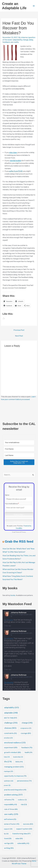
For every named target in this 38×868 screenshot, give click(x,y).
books (13, 595)
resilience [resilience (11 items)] (22, 800)
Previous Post (19, 330)
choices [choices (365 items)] (10, 728)
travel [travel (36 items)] (8, 839)
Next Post (19, 336)
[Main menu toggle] (34, 6)
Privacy (24, 532)
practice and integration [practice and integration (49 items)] (15, 790)
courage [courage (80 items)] (26, 733)
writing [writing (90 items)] (9, 848)
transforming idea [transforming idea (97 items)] (21, 834)
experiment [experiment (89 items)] (11, 748)
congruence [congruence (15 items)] (26, 728)
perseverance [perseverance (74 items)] (24, 781)
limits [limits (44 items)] (19, 762)
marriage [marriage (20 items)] (9, 771)
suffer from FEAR (16, 171)
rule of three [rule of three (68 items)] (11, 809)
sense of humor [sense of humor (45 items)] (12, 824)
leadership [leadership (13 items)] (18, 757)
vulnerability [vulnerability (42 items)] (23, 843)
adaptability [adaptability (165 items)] (12, 708)
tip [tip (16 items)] (6, 834)
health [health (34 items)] (29, 752)
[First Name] (19, 449)
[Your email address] (19, 443)
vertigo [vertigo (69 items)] (9, 843)
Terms (18, 532)
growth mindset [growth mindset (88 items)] (13, 752)
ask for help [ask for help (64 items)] (11, 718)
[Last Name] (19, 455)
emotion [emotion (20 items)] (8, 738)
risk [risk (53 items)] (24, 804)
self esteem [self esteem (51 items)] (10, 819)
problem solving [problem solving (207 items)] (13, 795)
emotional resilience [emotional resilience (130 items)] (15, 743)
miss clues (13, 152)
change (26, 40)
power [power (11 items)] (7, 785)
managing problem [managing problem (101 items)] (14, 767)
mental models (15, 161)
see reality (15, 42)
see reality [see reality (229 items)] (11, 814)
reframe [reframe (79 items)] (9, 800)
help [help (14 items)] (7, 757)
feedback (6, 42)
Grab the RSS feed (19, 541)
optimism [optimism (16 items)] (9, 781)
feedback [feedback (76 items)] (27, 748)
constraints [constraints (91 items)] (10, 733)
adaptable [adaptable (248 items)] (11, 713)
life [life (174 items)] (8, 762)
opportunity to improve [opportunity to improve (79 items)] (15, 776)
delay (31, 40)
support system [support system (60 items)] (24, 829)
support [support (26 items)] (8, 829)
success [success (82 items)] (28, 824)
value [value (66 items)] (19, 838)
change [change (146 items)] (27, 723)
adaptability (17, 40)
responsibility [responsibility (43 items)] (10, 805)
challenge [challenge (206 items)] (11, 723)
